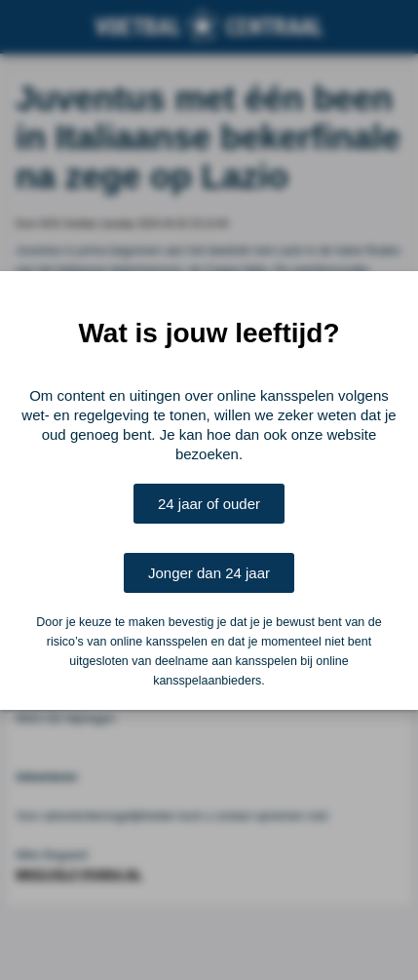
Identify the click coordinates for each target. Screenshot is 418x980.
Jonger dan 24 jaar (209, 573)
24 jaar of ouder (209, 504)
